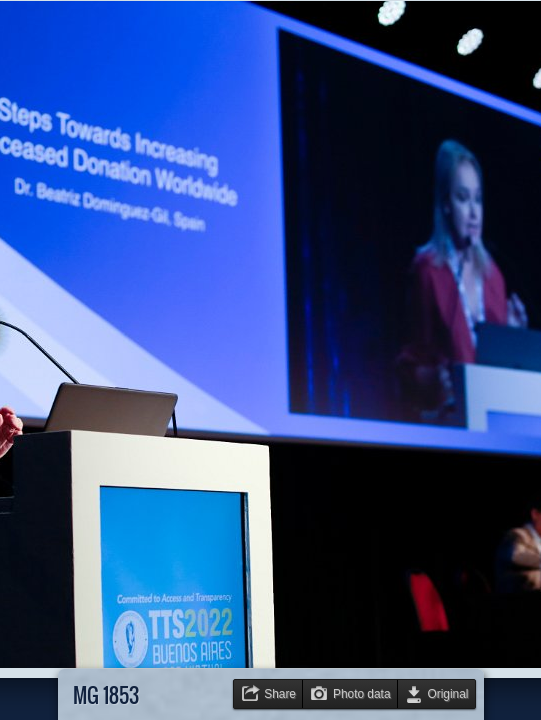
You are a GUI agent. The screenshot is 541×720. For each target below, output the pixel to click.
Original (448, 694)
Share (280, 694)
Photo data (362, 694)
